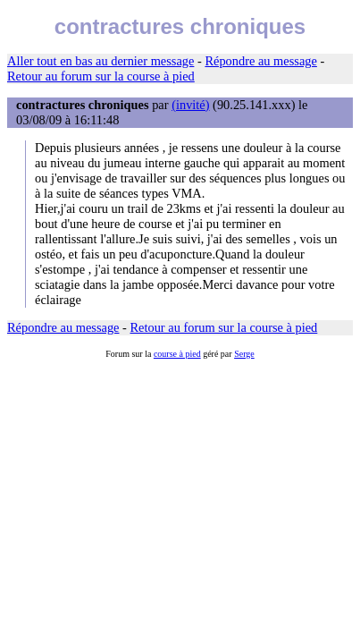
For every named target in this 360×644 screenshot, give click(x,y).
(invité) (190, 105)
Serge (244, 354)
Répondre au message (260, 61)
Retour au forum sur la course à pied (101, 76)
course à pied (177, 354)
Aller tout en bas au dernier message (100, 61)
